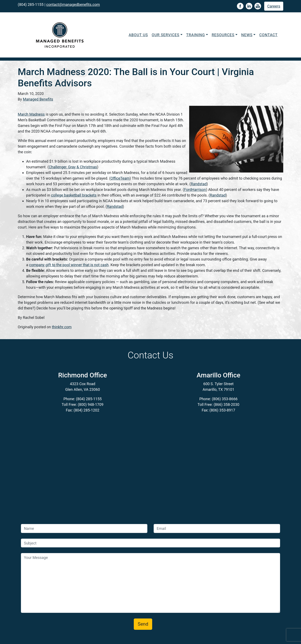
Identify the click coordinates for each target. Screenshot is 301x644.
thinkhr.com (62, 327)
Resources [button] (223, 35)
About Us (138, 35)
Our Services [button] (166, 35)
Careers (274, 6)
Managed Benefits (38, 99)
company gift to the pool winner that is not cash (69, 265)
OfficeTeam (120, 178)
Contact (268, 35)
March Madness (31, 114)
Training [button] (196, 35)
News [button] (247, 35)
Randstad (199, 184)
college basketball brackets (74, 195)
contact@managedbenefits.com (73, 4)
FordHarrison (195, 190)
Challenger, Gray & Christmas (73, 167)
